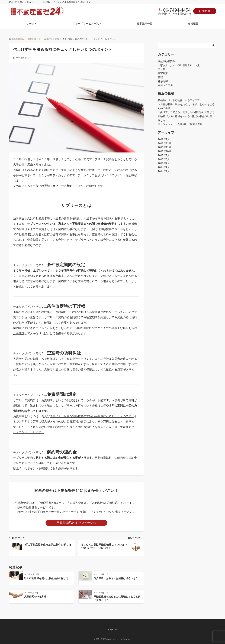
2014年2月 (164, 167)
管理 (160, 77)
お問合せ (205, 11)
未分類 (162, 69)
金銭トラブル (165, 85)
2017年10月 (164, 151)
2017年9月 (164, 155)
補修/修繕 (163, 81)
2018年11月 (164, 147)
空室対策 (163, 73)
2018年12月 (164, 143)
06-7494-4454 (177, 10)
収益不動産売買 (166, 61)
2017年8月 (164, 159)
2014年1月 (164, 171)
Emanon (127, 639)
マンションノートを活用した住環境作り (180, 124)
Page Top (112, 628)
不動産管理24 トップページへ (76, 523)
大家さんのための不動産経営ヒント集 (179, 65)
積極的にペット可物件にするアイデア (179, 100)
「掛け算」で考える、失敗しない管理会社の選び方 (186, 112)
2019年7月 (164, 139)
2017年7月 (164, 163)
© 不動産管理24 (102, 639)
